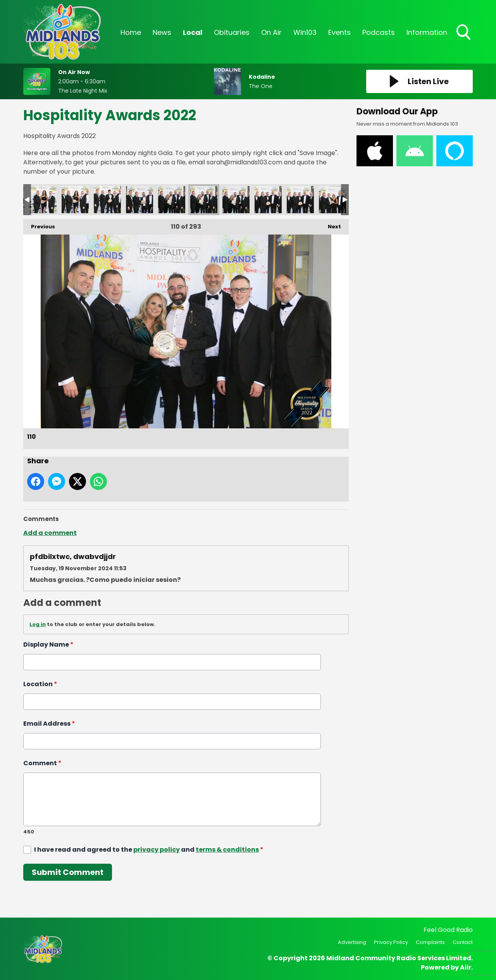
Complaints (430, 942)
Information (427, 32)
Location (40, 684)
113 (300, 200)
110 (204, 200)
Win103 (305, 32)
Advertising (352, 942)
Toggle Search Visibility (464, 33)
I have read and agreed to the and (149, 850)
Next (331, 225)
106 (75, 200)
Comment (42, 763)
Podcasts (379, 32)
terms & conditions (227, 850)
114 (332, 200)
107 (107, 200)
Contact (463, 942)
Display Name (48, 644)
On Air (271, 32)
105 (43, 200)
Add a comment (50, 533)
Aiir (466, 967)
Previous (39, 225)
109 (172, 200)
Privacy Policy (391, 942)
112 (268, 200)
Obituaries (232, 32)
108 (139, 200)
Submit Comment (68, 872)
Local (193, 32)
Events (339, 32)
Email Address (49, 724)
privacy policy (157, 850)
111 (236, 200)
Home (131, 32)
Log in (38, 624)
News (162, 32)
